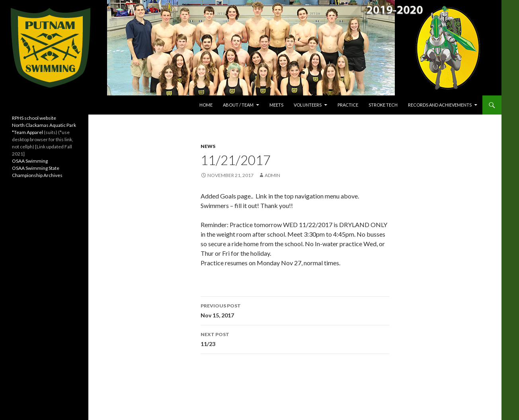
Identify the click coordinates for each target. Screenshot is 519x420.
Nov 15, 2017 (295, 310)
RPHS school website (34, 118)
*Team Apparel (27, 132)
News (208, 146)
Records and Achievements (440, 105)
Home (206, 105)
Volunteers (308, 105)
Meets (276, 105)
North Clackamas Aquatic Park (44, 125)
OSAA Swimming (30, 161)
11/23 (295, 338)
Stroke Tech (383, 105)
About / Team (238, 105)
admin (272, 175)
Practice (348, 105)
